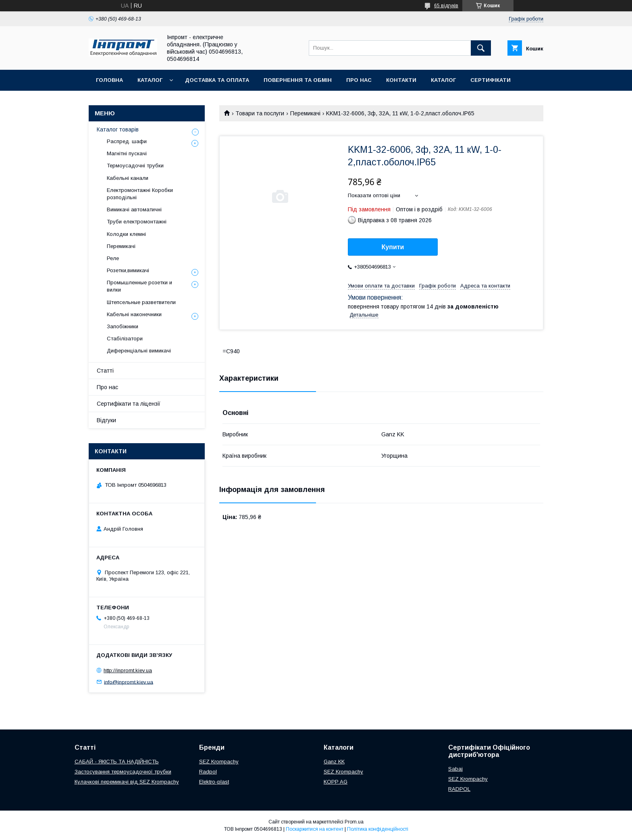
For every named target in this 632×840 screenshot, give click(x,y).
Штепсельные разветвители (141, 302)
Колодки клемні (126, 234)
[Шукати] (481, 48)
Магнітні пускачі (127, 153)
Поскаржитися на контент (315, 829)
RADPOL (459, 789)
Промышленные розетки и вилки (139, 286)
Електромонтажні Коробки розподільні (140, 194)
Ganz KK (334, 762)
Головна (109, 80)
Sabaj (455, 769)
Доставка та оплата (217, 80)
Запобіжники (123, 326)
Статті (105, 371)
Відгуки (106, 420)
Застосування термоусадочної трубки (123, 772)
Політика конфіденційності (378, 829)
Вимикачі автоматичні (134, 209)
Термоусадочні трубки (135, 166)
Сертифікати (491, 80)
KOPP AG (336, 782)
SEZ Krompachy (219, 762)
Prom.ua (354, 822)
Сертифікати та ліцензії (129, 404)
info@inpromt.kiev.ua (129, 682)
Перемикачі (305, 113)
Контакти (401, 80)
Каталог (150, 80)
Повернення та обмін (298, 80)
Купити (393, 247)
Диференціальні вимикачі (139, 351)
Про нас (359, 80)
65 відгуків (446, 6)
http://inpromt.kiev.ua (128, 670)
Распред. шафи (127, 141)
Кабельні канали (128, 178)
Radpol (208, 772)
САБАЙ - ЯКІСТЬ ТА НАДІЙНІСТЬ (117, 762)
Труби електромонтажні (137, 222)
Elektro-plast (214, 782)
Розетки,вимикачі (128, 270)
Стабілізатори (125, 339)
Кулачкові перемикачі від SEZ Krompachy (127, 782)
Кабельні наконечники (134, 314)
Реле (113, 258)
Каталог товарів (118, 129)
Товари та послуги (260, 113)
